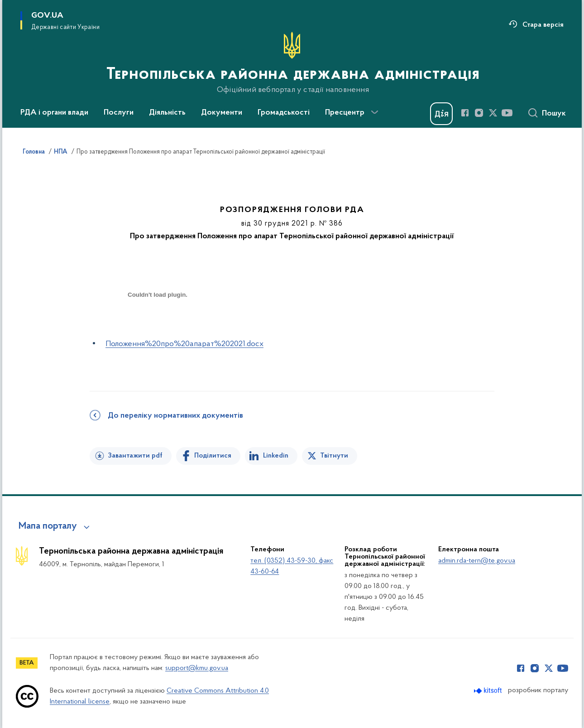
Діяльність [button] (167, 113)
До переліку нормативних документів (175, 416)
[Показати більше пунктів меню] (374, 112)
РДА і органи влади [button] (54, 113)
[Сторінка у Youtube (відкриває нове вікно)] (507, 113)
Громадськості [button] (284, 113)
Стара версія (543, 25)
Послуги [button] (119, 113)
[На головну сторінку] (292, 63)
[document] (158, 327)
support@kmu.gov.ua (197, 668)
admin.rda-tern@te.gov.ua (477, 561)
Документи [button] (222, 113)
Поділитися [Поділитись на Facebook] (213, 456)
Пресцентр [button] (345, 113)
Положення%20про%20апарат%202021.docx (184, 344)
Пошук (554, 114)
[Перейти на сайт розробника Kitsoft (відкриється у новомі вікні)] (489, 691)
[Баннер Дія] (441, 114)
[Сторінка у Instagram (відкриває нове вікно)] (479, 113)
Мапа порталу (48, 526)
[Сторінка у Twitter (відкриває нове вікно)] (493, 113)
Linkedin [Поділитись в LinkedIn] (276, 456)
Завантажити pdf (135, 456)
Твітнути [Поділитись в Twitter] (334, 456)
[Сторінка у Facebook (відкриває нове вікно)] (465, 113)
